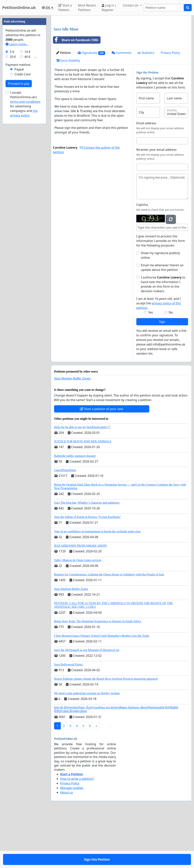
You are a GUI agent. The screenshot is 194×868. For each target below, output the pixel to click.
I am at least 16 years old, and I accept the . (159, 357)
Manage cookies (72, 841)
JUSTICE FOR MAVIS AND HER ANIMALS (83, 495)
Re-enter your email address (156, 203)
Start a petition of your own (102, 462)
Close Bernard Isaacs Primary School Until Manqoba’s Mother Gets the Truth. (102, 689)
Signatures (91, 106)
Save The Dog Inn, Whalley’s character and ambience (87, 556)
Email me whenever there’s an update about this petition (162, 321)
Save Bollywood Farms (68, 718)
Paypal (19, 183)
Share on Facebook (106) (76, 93)
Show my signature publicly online (160, 309)
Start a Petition (65, 8)
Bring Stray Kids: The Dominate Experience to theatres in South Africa (97, 675)
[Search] (163, 8)
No (171, 366)
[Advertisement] (121, 48)
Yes (150, 366)
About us (67, 846)
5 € (12, 166)
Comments (121, 106)
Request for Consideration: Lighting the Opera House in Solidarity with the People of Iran (109, 628)
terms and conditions (25, 216)
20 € (13, 171)
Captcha (142, 258)
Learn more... (17, 158)
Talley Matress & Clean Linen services (78, 613)
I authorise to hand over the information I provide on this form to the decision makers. (163, 337)
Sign (162, 375)
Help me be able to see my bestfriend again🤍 (82, 480)
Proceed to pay (19, 198)
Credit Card (23, 188)
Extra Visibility (68, 114)
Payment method (18, 179)
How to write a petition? (77, 832)
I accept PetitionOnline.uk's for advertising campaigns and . (25, 218)
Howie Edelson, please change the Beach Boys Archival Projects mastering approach (106, 732)
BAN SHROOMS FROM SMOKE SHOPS (81, 599)
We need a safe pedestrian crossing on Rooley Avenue (87, 746)
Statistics (146, 106)
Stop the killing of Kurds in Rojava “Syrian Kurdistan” (88, 570)
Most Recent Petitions (87, 8)
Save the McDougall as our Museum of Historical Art (87, 703)
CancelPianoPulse (65, 523)
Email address (146, 176)
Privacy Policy (170, 106)
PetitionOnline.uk (19, 8)
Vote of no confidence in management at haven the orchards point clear (97, 585)
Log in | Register (109, 8)
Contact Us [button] (131, 5)
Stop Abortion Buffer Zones (72, 432)
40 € (27, 171)
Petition (64, 106)
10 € (27, 166)
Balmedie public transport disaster (75, 509)
